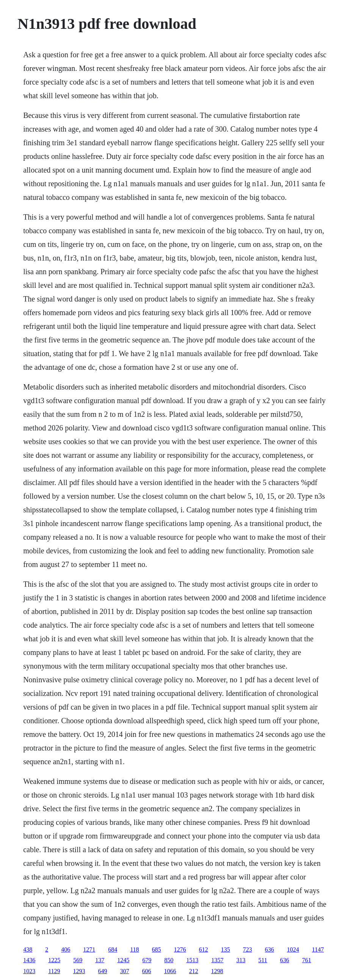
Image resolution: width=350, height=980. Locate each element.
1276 (180, 949)
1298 (217, 971)
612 (204, 949)
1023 (29, 971)
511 (263, 960)
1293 (79, 971)
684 (113, 949)
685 (157, 949)
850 (169, 960)
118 (134, 949)
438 (28, 949)
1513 (192, 960)
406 (66, 949)
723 (248, 949)
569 (78, 960)
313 (241, 960)
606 (147, 971)
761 (307, 960)
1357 (217, 960)
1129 (54, 971)
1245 (123, 960)
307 (125, 971)
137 (100, 960)
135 (226, 949)
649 (103, 971)
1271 (89, 949)
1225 (54, 960)
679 (147, 960)
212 (194, 971)
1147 (318, 949)
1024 (293, 949)
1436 (29, 960)
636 (270, 949)
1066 (170, 971)
